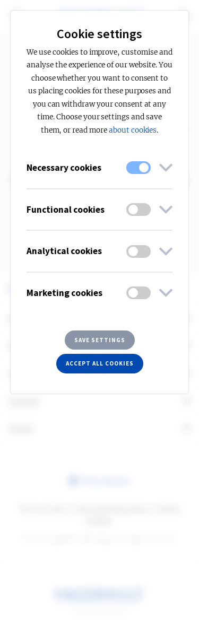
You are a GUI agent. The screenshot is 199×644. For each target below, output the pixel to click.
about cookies (133, 130)
